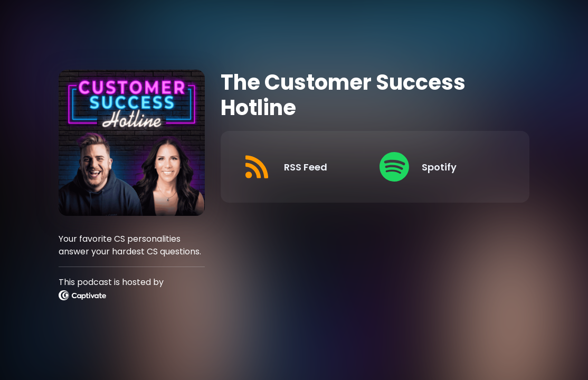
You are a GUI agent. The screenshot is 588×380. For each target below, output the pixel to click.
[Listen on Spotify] (440, 167)
